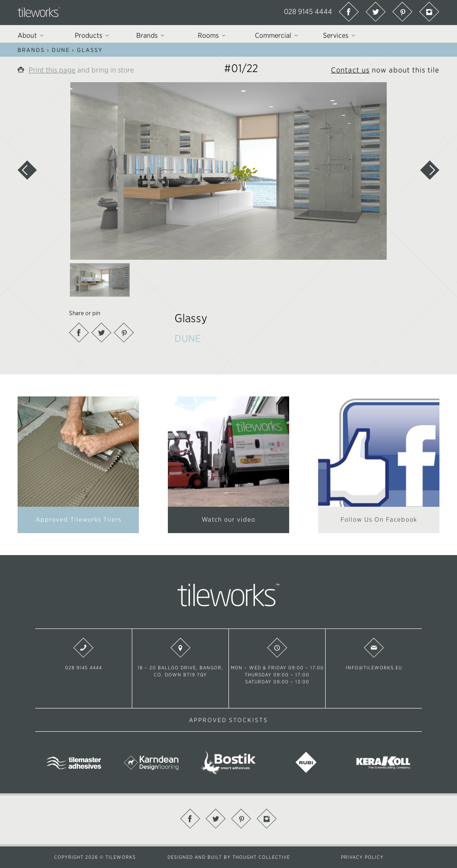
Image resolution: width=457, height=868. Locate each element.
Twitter (102, 333)
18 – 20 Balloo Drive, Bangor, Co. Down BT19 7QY (180, 657)
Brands (31, 50)
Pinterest (124, 333)
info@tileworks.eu (374, 654)
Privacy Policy (362, 857)
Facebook (79, 333)
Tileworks (39, 12)
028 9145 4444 (308, 12)
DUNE (61, 50)
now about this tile (385, 70)
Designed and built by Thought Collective (229, 857)
